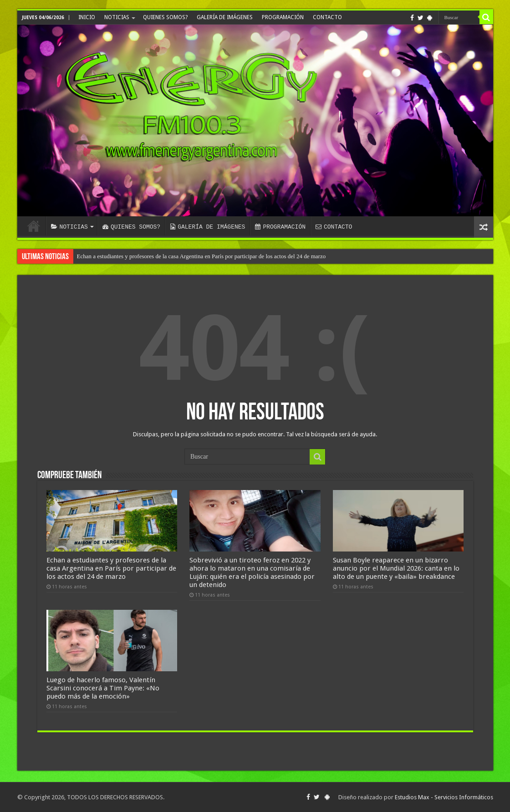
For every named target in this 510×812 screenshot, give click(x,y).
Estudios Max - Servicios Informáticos (444, 797)
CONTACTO (327, 17)
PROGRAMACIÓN (283, 17)
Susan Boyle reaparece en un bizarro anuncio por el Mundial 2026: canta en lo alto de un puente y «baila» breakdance (396, 568)
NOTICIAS (117, 17)
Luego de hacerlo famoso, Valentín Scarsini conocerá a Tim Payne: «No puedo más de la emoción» (103, 688)
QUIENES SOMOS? (165, 17)
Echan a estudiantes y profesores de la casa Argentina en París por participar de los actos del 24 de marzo (201, 256)
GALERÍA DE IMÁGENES (225, 17)
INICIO (87, 17)
